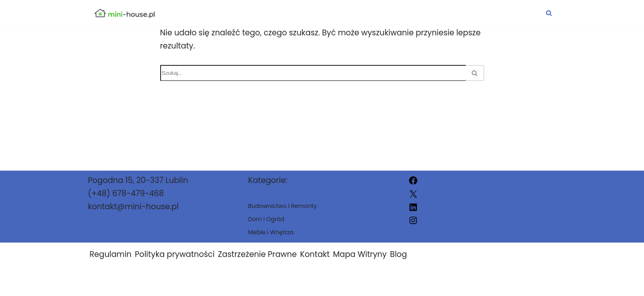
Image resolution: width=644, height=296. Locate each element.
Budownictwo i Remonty (308, 13)
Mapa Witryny (360, 262)
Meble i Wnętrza (504, 13)
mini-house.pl (406, 285)
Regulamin (110, 262)
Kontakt (315, 262)
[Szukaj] (549, 13)
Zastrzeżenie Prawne (258, 262)
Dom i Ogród (416, 13)
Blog (398, 262)
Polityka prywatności (175, 262)
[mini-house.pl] (124, 13)
